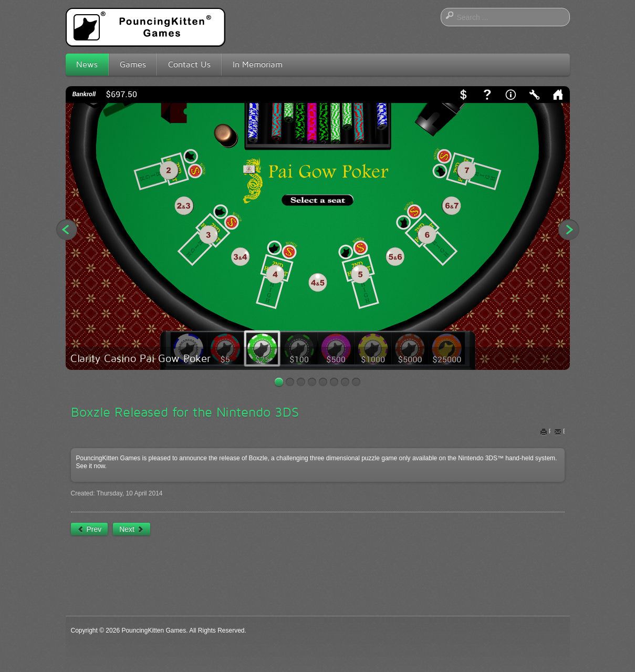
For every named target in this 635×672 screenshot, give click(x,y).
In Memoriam (258, 64)
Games (133, 64)
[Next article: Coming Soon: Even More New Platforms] (132, 529)
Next (569, 230)
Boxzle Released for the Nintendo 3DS (185, 412)
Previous (67, 230)
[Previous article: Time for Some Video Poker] (90, 529)
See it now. (92, 466)
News (87, 64)
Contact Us (189, 64)
